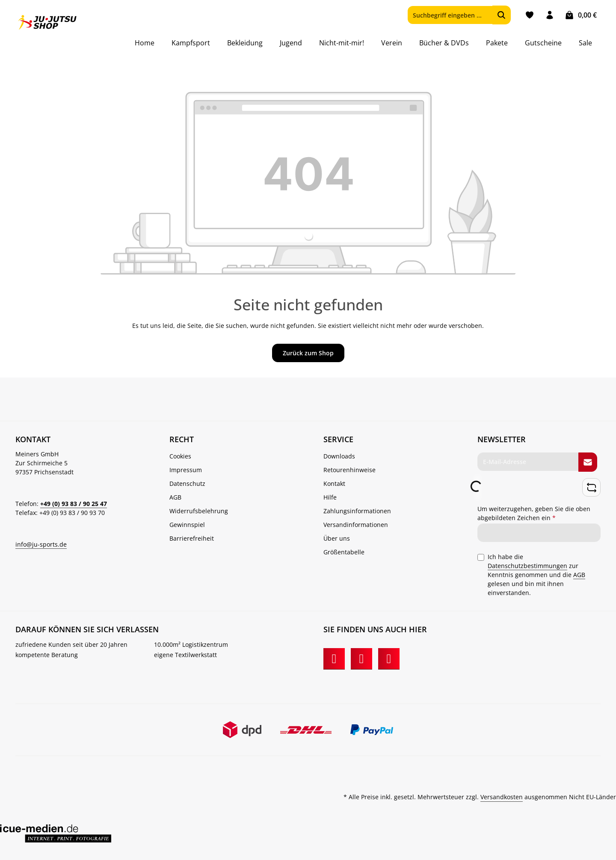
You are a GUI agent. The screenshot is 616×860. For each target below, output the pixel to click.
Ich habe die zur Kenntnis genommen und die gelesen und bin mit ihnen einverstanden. (536, 574)
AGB (175, 497)
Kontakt (334, 484)
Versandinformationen (356, 525)
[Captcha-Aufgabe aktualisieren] (591, 487)
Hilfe (330, 497)
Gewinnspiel (187, 525)
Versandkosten (502, 797)
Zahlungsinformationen (357, 511)
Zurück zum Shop (308, 353)
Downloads (339, 456)
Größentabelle (344, 552)
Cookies (180, 456)
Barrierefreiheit (192, 538)
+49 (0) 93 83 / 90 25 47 (74, 504)
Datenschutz (187, 484)
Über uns (337, 538)
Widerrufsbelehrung (199, 511)
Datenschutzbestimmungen (527, 565)
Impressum (186, 470)
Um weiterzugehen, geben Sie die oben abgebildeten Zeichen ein (534, 513)
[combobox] (450, 15)
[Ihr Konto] (549, 15)
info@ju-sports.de (41, 544)
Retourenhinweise (349, 470)
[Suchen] (502, 15)
